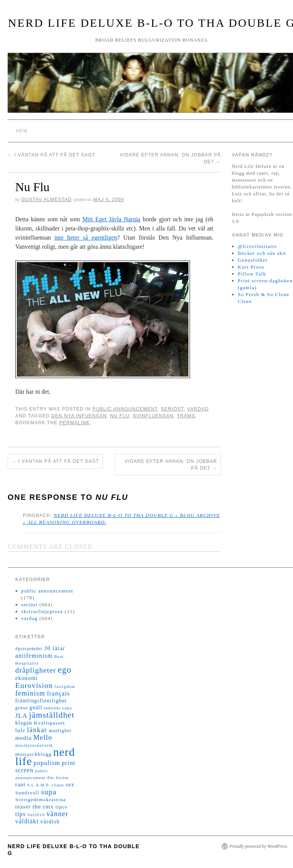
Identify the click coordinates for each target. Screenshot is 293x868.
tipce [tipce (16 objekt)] (61, 807)
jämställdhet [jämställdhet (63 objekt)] (52, 715)
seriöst (172, 409)
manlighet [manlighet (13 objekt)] (60, 731)
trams (186, 416)
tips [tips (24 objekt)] (20, 814)
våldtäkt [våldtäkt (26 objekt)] (27, 821)
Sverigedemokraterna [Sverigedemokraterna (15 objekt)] (41, 800)
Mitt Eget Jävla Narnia (111, 219)
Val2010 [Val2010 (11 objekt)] (36, 815)
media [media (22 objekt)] (23, 738)
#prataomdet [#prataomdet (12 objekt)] (29, 649)
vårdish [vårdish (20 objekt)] (50, 821)
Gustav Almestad (47, 200)
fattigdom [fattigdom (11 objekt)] (65, 686)
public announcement (125, 409)
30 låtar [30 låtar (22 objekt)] (55, 648)
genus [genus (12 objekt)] (22, 708)
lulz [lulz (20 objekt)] (20, 730)
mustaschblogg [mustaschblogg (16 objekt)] (33, 754)
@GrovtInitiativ (257, 246)
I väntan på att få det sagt (52, 155)
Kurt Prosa (251, 267)
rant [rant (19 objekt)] (20, 784)
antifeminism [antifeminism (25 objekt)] (34, 656)
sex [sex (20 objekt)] (70, 784)
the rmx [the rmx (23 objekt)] (43, 806)
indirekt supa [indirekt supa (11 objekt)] (58, 708)
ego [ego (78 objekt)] (64, 670)
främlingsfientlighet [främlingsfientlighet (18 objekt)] (41, 701)
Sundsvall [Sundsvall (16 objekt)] (27, 793)
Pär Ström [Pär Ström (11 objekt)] (58, 778)
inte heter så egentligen (86, 238)
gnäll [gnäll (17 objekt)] (36, 708)
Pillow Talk (252, 274)
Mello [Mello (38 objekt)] (43, 738)
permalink (74, 423)
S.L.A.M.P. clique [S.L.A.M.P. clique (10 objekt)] (46, 785)
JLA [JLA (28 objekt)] (21, 716)
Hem (22, 131)
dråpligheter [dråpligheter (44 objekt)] (36, 670)
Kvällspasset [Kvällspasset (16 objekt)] (50, 723)
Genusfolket (253, 260)
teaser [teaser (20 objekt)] (23, 807)
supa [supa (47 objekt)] (49, 792)
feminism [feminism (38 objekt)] (30, 693)
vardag (198, 409)
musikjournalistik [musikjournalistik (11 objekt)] (34, 745)
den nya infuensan (79, 416)
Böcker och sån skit (262, 253)
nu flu (120, 416)
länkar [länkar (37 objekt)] (37, 730)
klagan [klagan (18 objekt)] (24, 723)
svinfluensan (153, 416)
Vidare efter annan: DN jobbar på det (171, 465)
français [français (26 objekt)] (58, 693)
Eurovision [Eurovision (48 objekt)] (34, 685)
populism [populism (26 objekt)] (47, 763)
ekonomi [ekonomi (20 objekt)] (27, 678)
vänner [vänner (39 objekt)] (57, 814)
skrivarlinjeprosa (42, 611)
